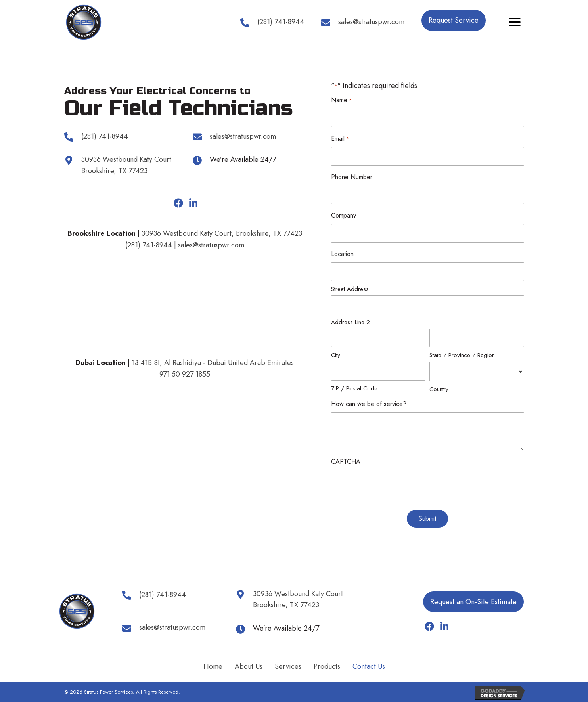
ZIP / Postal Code (354, 388)
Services (288, 666)
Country (439, 389)
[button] (454, 20)
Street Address (350, 289)
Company (344, 215)
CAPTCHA (346, 462)
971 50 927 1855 (185, 374)
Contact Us (369, 666)
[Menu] (515, 22)
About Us (249, 666)
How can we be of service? (369, 404)
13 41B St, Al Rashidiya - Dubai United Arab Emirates (213, 363)
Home (213, 666)
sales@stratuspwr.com (211, 245)
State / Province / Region (462, 355)
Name (341, 100)
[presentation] (391, 486)
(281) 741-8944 (149, 245)
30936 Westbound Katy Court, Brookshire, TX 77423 (222, 233)
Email (340, 139)
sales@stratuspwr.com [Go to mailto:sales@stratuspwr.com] (371, 22)
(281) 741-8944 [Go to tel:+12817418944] (281, 22)
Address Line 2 (351, 322)
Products (327, 666)
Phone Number (352, 177)
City (336, 355)
